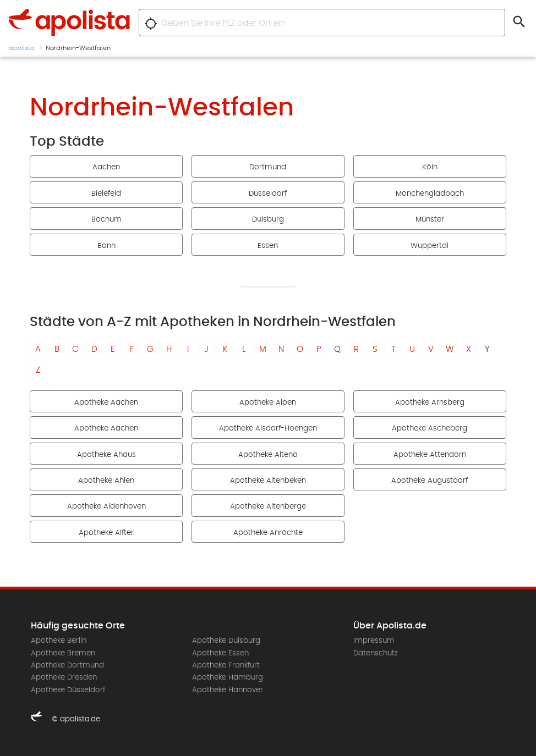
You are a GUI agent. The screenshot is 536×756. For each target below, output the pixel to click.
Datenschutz (376, 653)
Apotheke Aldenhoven (106, 506)
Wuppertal (430, 246)
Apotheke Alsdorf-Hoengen (268, 428)
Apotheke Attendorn (430, 455)
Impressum (374, 641)
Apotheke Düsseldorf (68, 690)
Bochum (106, 219)
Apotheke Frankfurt (226, 665)
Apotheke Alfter (106, 533)
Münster (430, 219)
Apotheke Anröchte (268, 533)
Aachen (106, 167)
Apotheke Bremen (63, 653)
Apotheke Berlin (59, 641)
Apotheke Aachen (106, 402)
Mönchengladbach (430, 194)
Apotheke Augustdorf (430, 481)
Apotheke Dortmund (67, 665)
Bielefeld (106, 194)
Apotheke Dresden (64, 677)
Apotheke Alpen (268, 402)
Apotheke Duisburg (226, 641)
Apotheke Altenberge (268, 506)
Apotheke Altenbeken (268, 481)
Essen (268, 246)
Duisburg (268, 219)
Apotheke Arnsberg (430, 402)
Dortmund (268, 167)
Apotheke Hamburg (228, 677)
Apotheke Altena (268, 455)
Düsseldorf (268, 194)
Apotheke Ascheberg (430, 428)
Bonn (106, 246)
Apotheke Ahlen (106, 481)
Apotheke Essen (220, 653)
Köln (430, 167)
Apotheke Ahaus (106, 455)
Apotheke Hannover (228, 690)
